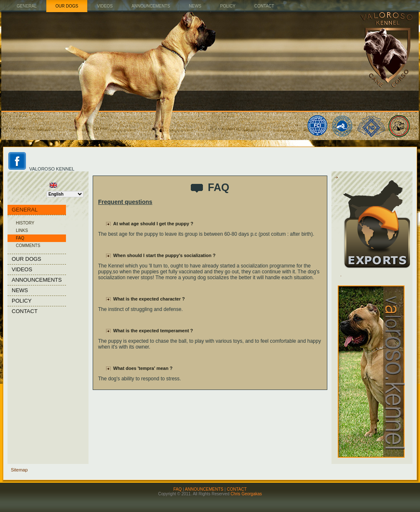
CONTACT (237, 489)
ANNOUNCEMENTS (204, 489)
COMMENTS (28, 246)
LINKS (22, 231)
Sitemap (19, 470)
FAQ (20, 238)
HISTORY (25, 223)
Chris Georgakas (246, 494)
